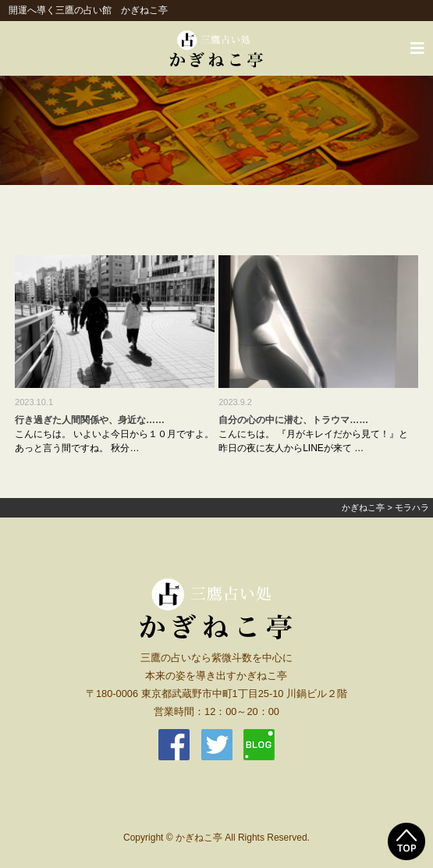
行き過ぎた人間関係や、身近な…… (90, 420)
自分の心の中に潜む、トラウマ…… (293, 420)
